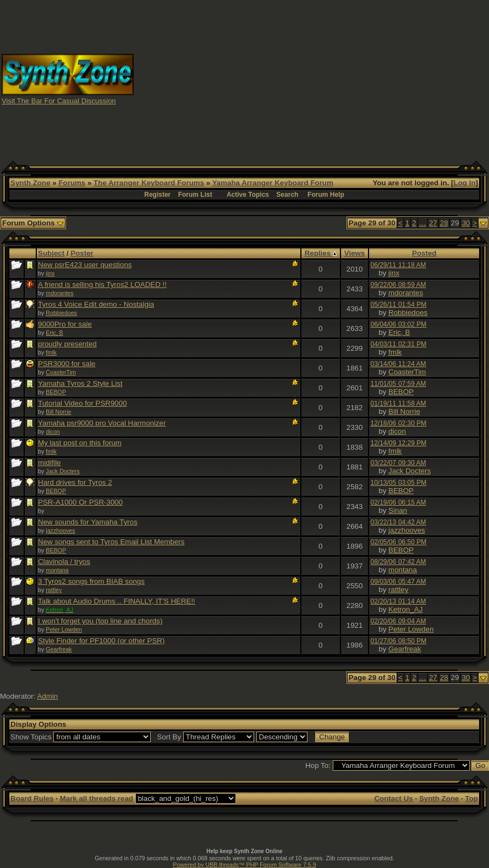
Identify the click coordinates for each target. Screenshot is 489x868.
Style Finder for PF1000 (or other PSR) (101, 641)
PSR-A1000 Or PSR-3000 (80, 502)
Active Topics (248, 195)
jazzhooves (60, 530)
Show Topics (31, 737)
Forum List (195, 195)
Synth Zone (31, 183)
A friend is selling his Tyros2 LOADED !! (102, 284)
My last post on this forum (80, 443)
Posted (424, 253)
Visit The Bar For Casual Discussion (59, 101)
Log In (465, 183)
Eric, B (54, 333)
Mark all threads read (97, 798)
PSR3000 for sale (67, 364)
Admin (47, 696)
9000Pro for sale (65, 324)
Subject (51, 253)
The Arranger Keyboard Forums (149, 183)
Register (157, 195)
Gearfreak (59, 649)
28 (444, 223)
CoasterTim (61, 372)
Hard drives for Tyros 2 (75, 482)
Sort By (169, 737)
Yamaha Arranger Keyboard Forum (273, 183)
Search (287, 195)
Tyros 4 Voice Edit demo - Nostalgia (96, 304)
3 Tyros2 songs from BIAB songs (91, 581)
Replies (321, 253)
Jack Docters (63, 471)
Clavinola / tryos (64, 562)
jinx (50, 273)
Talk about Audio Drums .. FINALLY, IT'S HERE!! (117, 601)
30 (466, 223)
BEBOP (56, 392)
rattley (54, 590)
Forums (72, 183)
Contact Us (393, 798)
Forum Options (33, 223)
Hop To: (318, 765)
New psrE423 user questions (85, 265)
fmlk (51, 352)
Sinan (398, 510)
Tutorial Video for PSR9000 (83, 403)
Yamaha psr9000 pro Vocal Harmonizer (102, 423)
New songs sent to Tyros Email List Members (111, 542)
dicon (53, 432)
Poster (82, 253)
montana (57, 570)
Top (472, 798)
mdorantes (59, 293)
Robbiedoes (61, 313)
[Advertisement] (312, 79)
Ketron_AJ (405, 609)
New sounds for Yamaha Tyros (88, 522)
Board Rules (32, 798)
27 (433, 223)
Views (355, 253)
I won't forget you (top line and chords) (100, 621)
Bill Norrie (58, 412)
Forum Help (326, 195)
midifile (49, 463)
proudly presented (67, 344)
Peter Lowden (64, 629)
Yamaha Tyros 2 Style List (80, 383)
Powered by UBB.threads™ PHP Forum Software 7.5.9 (244, 865)
